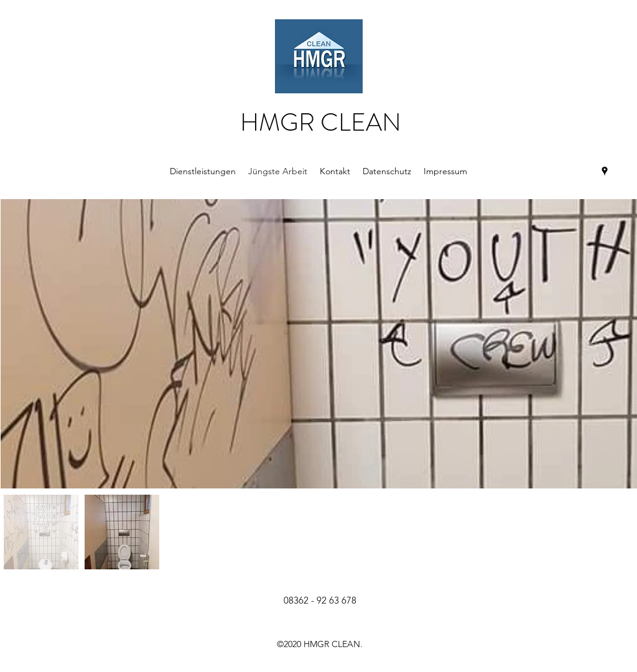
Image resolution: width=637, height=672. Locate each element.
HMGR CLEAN (321, 122)
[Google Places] (605, 171)
